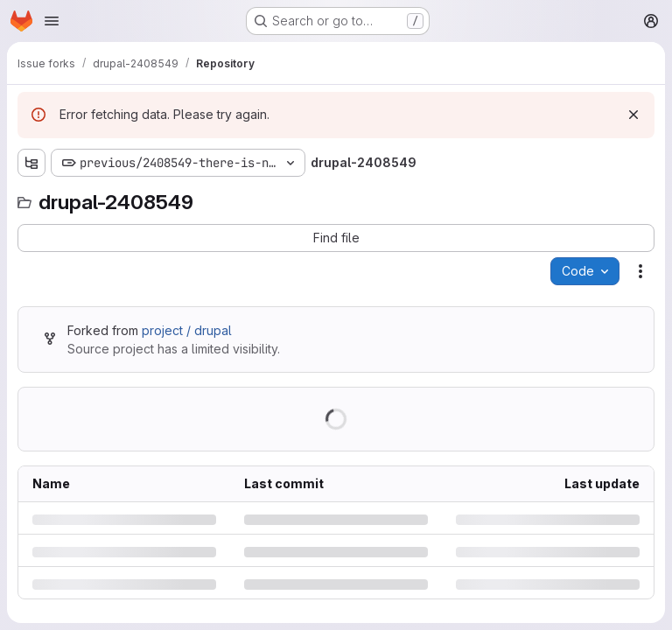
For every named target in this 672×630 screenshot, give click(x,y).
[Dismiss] (633, 115)
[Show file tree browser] (31, 163)
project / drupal (187, 330)
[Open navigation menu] (52, 21)
